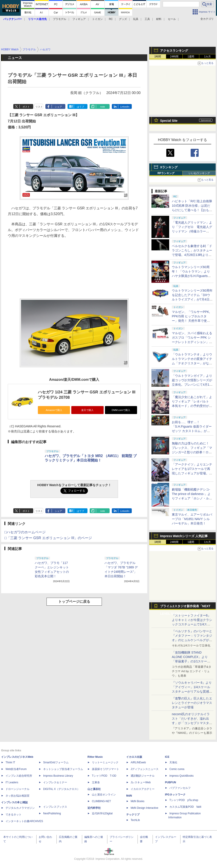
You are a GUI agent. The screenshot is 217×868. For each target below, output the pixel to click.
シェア (58, 107)
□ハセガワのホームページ (25, 532)
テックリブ (133, 815)
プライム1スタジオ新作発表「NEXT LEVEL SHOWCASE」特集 (185, 607)
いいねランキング (199, 173)
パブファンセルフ (180, 788)
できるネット (14, 815)
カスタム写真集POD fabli (185, 807)
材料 (159, 19)
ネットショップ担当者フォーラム (63, 769)
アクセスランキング (174, 51)
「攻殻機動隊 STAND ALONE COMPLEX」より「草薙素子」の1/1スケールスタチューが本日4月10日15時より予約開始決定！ (192, 661)
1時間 (158, 57)
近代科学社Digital (102, 813)
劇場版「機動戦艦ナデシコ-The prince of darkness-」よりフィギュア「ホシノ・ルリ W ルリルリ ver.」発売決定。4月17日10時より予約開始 (192, 498)
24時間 (174, 57)
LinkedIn (125, 107)
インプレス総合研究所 (19, 776)
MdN (129, 796)
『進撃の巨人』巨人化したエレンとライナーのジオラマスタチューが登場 (192, 703)
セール (172, 19)
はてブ (80, 107)
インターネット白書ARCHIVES (24, 821)
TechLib (135, 820)
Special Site (169, 121)
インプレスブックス (55, 807)
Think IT (10, 762)
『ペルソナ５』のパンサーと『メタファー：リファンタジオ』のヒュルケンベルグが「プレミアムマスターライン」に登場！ (192, 640)
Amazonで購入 (54, 410)
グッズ (123, 19)
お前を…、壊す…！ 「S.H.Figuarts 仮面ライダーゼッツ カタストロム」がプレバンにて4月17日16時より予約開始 (192, 431)
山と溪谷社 (94, 789)
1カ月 (208, 57)
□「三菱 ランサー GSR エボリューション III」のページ (48, 538)
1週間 (191, 57)
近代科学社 (94, 808)
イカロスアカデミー (143, 789)
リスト (39, 107)
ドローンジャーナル (17, 789)
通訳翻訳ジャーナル (143, 776)
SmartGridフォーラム (56, 762)
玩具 (136, 19)
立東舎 (96, 782)
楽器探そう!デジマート (106, 769)
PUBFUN (170, 782)
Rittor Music (95, 757)
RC (111, 19)
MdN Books (138, 801)
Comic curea (177, 769)
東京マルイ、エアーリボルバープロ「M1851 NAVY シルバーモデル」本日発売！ (192, 519)
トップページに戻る (74, 602)
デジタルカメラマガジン (20, 808)
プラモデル (60, 19)
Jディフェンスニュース (145, 769)
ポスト (26, 107)
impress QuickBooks (181, 776)
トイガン (97, 19)
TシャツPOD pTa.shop (184, 800)
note (103, 107)
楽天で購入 (87, 410)
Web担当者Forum (16, 769)
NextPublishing (52, 813)
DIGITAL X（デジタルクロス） (61, 789)
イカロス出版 (134, 757)
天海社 (173, 762)
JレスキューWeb (141, 782)
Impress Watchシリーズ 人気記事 (184, 536)
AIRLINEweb (138, 762)
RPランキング (166, 173)
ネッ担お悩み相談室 (17, 796)
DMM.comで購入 (121, 410)
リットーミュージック (105, 762)
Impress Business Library (58, 776)
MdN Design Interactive (144, 808)
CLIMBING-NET (101, 801)
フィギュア (79, 19)
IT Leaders (12, 782)
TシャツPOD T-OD (104, 776)
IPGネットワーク (175, 795)
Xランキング (169, 167)
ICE (167, 757)
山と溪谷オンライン (104, 795)
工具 (147, 19)
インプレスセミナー (55, 782)
